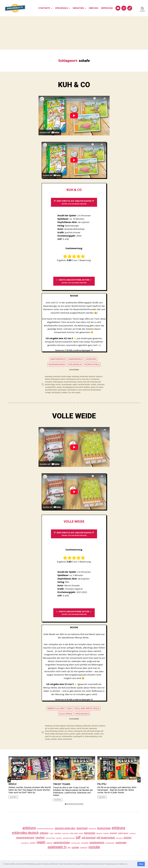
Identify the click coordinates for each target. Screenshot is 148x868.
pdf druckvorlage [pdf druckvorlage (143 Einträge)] (106, 838)
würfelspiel (56, 392)
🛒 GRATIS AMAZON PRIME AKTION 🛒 (74, 281)
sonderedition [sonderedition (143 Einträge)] (97, 842)
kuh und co (86, 379)
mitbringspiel (58, 382)
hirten (56, 728)
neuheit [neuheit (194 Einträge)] (40, 838)
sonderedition (50, 387)
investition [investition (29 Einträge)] (58, 833)
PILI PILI (102, 784)
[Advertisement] (74, 33)
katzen (63, 379)
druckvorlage (66, 376)
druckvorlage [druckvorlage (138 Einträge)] (104, 828)
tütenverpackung (91, 736)
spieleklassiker (51, 390)
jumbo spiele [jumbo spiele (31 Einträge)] (74, 833)
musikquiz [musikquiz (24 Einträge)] (133, 833)
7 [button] (77, 804)
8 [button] (79, 804)
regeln (75, 384)
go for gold (49, 728)
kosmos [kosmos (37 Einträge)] (106, 833)
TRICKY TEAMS (62, 784)
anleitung (48, 376)
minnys (73, 728)
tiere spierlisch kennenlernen (90, 390)
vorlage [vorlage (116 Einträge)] (75, 847)
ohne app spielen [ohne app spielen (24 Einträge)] (50, 838)
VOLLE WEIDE (74, 416)
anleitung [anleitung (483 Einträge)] (29, 828)
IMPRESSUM (107, 8)
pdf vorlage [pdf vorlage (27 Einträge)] (119, 838)
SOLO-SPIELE (66, 714)
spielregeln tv (72, 390)
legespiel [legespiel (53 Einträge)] (113, 833)
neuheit (80, 382)
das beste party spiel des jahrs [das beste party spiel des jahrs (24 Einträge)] (45, 829)
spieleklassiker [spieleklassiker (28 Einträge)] (110, 843)
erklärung (75, 376)
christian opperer (59, 726)
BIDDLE (13, 784)
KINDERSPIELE (76, 359)
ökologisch (78, 731)
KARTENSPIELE (58, 359)
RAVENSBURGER (57, 364)
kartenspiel (55, 379)
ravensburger (67, 384)
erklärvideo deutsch (87, 376)
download (57, 376)
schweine (101, 384)
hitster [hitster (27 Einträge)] (52, 833)
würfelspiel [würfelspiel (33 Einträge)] (84, 848)
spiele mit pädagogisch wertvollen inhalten (73, 387)
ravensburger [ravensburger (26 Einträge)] (25, 843)
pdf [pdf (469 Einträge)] (78, 837)
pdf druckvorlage (93, 731)
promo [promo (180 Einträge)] (128, 838)
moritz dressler (82, 728)
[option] (30, 778)
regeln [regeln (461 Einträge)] (41, 842)
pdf (85, 382)
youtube (64, 392)
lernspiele (95, 379)
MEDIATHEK (78, 8)
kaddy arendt (64, 728)
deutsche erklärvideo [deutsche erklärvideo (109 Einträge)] (65, 828)
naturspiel (93, 728)
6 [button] (75, 804)
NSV (70, 708)
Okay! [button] (141, 864)
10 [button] (83, 804)
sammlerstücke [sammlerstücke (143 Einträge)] (62, 842)
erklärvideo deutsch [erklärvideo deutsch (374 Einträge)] (25, 833)
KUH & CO (74, 85)
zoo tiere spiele (74, 392)
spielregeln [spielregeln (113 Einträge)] (121, 843)
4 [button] (71, 804)
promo (58, 384)
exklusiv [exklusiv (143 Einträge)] (44, 833)
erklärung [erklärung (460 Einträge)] (118, 828)
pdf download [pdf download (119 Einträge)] (89, 838)
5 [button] (73, 804)
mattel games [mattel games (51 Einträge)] (123, 833)
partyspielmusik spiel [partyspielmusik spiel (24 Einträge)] (69, 838)
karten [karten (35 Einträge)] (81, 833)
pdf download (92, 382)
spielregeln (62, 390)
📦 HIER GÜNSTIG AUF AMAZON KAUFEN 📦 (74, 202)
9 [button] (81, 804)
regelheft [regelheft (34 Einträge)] (33, 843)
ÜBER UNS (94, 8)
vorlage (48, 392)
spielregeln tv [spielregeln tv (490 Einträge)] (57, 847)
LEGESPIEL (91, 359)
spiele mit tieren (97, 387)
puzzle (72, 734)
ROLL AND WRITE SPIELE (87, 708)
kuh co (79, 379)
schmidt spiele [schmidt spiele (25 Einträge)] (75, 843)
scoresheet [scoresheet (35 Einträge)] (85, 843)
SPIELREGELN (61, 8)
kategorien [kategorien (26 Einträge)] (99, 833)
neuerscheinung (70, 382)
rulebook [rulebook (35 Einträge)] (49, 843)
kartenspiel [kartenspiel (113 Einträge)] (90, 833)
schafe (93, 384)
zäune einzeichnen (65, 739)
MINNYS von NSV (56, 708)
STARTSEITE (44, 8)
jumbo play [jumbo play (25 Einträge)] (65, 833)
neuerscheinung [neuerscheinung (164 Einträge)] (25, 838)
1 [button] (66, 804)
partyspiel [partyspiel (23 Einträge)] (59, 838)
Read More (13, 797)
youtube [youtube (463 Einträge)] (94, 847)
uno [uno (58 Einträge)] (69, 847)
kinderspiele (71, 379)
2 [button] (67, 804)
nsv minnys (69, 731)
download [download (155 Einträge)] (82, 828)
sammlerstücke (84, 384)
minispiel (49, 382)
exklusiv (99, 376)
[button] (128, 864)
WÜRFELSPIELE (92, 364)
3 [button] (69, 804)
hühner (47, 379)
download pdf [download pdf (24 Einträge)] (92, 829)
